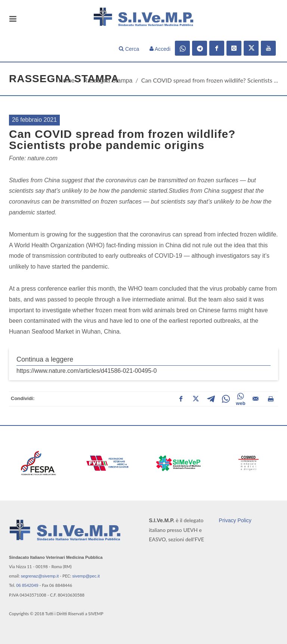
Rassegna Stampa (108, 80)
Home (67, 80)
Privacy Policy (235, 520)
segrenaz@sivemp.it (40, 576)
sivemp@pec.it (86, 576)
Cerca (129, 49)
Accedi (160, 49)
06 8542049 (27, 585)
